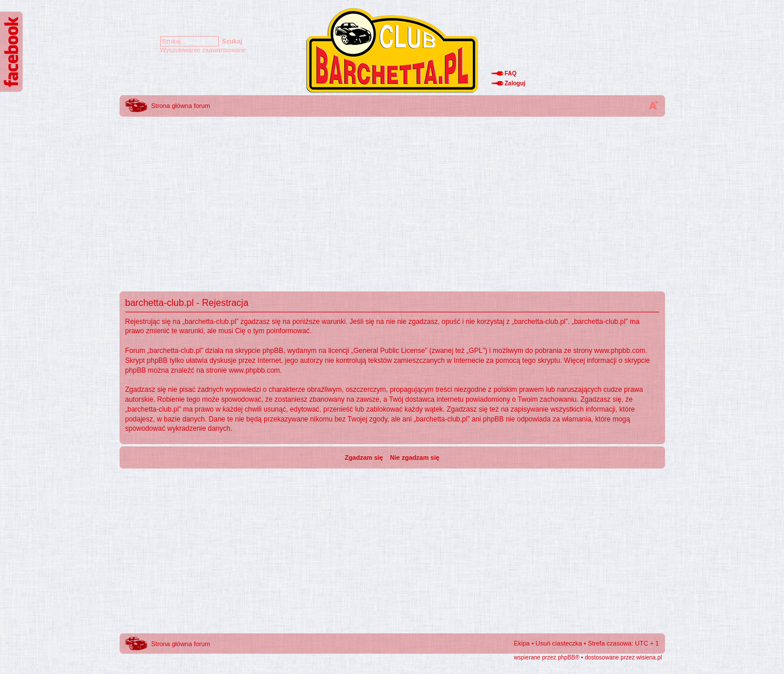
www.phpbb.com (620, 351)
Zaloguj (515, 83)
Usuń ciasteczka (559, 643)
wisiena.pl (649, 657)
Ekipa (522, 643)
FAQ (511, 73)
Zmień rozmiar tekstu (653, 105)
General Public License (389, 351)
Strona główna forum (181, 106)
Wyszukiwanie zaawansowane (203, 50)
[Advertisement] (392, 200)
